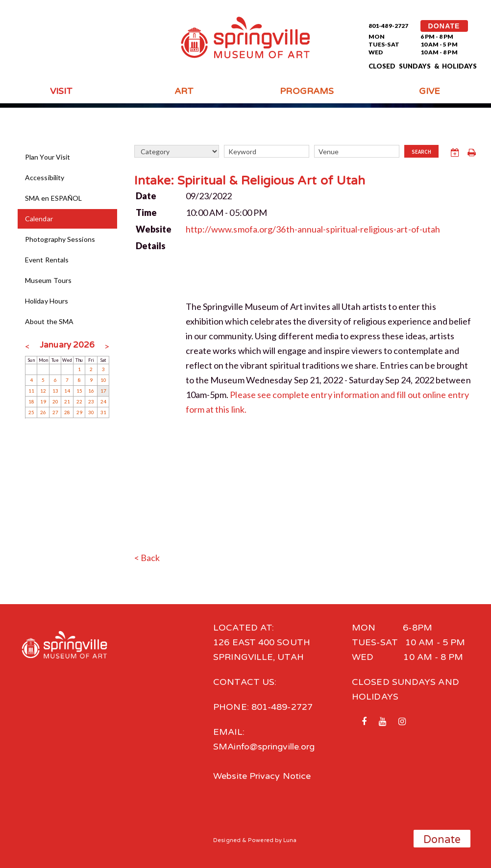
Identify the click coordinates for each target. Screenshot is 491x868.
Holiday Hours (47, 301)
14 (67, 391)
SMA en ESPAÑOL (53, 198)
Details (151, 246)
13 (55, 391)
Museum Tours (48, 280)
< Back (147, 558)
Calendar (39, 219)
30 (91, 412)
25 (31, 412)
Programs (307, 91)
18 (31, 401)
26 (43, 412)
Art (184, 91)
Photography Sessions (60, 239)
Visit (61, 91)
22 (79, 401)
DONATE (444, 26)
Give (430, 91)
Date (146, 196)
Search (421, 152)
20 (55, 401)
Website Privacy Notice (262, 776)
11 (31, 391)
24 (103, 401)
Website (154, 229)
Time (146, 212)
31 (103, 412)
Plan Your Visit (48, 157)
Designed (227, 840)
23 (91, 401)
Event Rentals (47, 260)
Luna (290, 840)
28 (67, 412)
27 (55, 412)
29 (79, 412)
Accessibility (45, 177)
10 (103, 380)
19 (43, 401)
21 (67, 401)
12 (43, 391)
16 (91, 391)
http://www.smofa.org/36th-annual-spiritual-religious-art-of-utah (313, 229)
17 (103, 391)
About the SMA (49, 321)
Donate (442, 840)
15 (79, 391)
